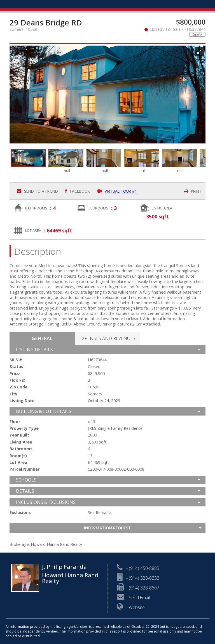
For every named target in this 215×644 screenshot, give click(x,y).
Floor (15, 422)
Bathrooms (36, 208)
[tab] (42, 338)
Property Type (24, 428)
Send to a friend (37, 191)
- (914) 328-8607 (138, 588)
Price (15, 374)
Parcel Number (24, 469)
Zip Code (18, 387)
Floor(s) (17, 380)
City (13, 394)
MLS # (16, 360)
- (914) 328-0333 (138, 578)
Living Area (162, 208)
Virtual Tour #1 (117, 191)
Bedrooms (98, 208)
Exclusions (20, 513)
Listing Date (22, 401)
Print (193, 191)
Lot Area (33, 230)
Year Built (19, 435)
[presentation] (42, 338)
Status (16, 367)
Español (197, 34)
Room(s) (18, 456)
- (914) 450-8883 (138, 568)
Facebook (77, 191)
